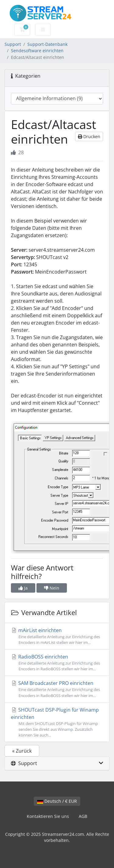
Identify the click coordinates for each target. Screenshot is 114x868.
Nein (52, 588)
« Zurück (22, 751)
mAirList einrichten (57, 636)
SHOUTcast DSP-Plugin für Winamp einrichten (57, 722)
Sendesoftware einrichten (37, 51)
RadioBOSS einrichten (57, 663)
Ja (23, 588)
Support (13, 44)
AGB (83, 816)
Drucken (89, 136)
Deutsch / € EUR (57, 801)
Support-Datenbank (47, 44)
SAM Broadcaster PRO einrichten (57, 689)
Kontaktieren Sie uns (48, 816)
